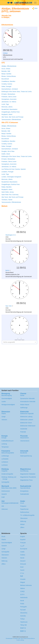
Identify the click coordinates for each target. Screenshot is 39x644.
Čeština (23, 555)
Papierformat (24, 509)
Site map (21, 638)
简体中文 (23, 628)
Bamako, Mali (6, 71)
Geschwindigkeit (7, 398)
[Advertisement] (25, 19)
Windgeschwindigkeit (8, 405)
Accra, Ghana (6, 69)
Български (24, 549)
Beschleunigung (7, 395)
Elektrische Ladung (26, 417)
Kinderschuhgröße (7, 474)
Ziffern (22, 527)
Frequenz (23, 506)
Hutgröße (4, 471)
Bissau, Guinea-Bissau (9, 76)
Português (24, 607)
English (23, 536)
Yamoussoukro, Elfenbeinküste (11, 120)
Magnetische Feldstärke (28, 474)
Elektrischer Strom (26, 423)
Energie (4, 438)
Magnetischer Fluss (26, 480)
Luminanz (5, 465)
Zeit (3, 506)
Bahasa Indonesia (26, 585)
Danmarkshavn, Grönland (10, 89)
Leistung (4, 444)
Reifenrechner (25, 512)
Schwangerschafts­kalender (10, 503)
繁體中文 (23, 631)
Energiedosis (24, 491)
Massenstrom (25, 438)
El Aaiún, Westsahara (8, 94)
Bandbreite (24, 453)
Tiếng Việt (23, 625)
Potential (23, 432)
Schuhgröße (5, 482)
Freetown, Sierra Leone (9, 97)
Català (22, 552)
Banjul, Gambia (6, 74)
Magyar (23, 582)
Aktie (35, 8)
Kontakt (15, 638)
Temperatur (5, 447)
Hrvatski (23, 579)
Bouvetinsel (5, 79)
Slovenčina (24, 613)
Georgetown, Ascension (9, 99)
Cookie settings (20, 640)
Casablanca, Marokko (8, 81)
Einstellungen (9, 638)
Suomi (22, 570)
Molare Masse (25, 405)
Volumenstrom (25, 441)
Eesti (22, 567)
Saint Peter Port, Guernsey (10, 195)
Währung (23, 521)
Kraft (3, 497)
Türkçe (22, 619)
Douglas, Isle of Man (8, 151)
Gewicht (4, 494)
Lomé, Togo (5, 104)
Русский (23, 610)
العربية (22, 546)
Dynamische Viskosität (27, 398)
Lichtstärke (5, 459)
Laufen (4, 402)
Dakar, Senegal (6, 86)
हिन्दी (22, 576)
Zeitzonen (5, 509)
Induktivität (24, 429)
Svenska (23, 616)
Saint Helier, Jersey (8, 192)
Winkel (22, 524)
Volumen (4, 420)
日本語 (22, 591)
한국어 (22, 594)
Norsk (22, 601)
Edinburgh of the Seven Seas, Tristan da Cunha (17, 92)
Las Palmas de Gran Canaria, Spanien (14, 169)
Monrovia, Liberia (7, 107)
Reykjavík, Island (7, 114)
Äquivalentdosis (25, 488)
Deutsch (23, 561)
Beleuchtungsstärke (8, 453)
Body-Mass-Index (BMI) (9, 488)
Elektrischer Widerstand (28, 426)
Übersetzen (24, 518)
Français (23, 543)
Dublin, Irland (6, 154)
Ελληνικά (23, 564)
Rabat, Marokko (7, 187)
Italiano (23, 588)
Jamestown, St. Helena (9, 102)
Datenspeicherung (26, 456)
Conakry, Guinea (7, 84)
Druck (22, 503)
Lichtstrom (5, 462)
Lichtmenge (5, 456)
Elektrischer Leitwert (27, 420)
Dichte (22, 395)
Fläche (4, 414)
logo (19, 3)
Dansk (22, 558)
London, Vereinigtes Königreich (11, 177)
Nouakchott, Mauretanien (9, 109)
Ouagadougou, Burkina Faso (11, 112)
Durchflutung (24, 471)
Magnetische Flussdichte (28, 477)
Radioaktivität (25, 494)
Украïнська (24, 622)
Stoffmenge (24, 408)
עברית (22, 573)
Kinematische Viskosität (28, 402)
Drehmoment (6, 491)
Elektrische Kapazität (27, 414)
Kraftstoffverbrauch (7, 441)
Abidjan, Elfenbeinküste (9, 66)
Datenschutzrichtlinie (29, 638)
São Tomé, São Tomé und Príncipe (12, 117)
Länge (3, 417)
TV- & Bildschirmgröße (27, 515)
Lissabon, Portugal (7, 172)
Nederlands (24, 598)
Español (23, 540)
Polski (22, 604)
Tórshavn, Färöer (7, 200)
